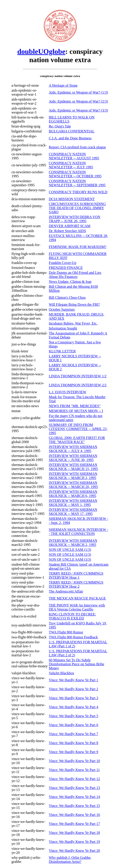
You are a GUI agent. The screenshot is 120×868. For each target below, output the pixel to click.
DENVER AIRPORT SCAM (70, 226)
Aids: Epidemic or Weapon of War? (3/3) (78, 110)
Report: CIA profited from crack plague (77, 147)
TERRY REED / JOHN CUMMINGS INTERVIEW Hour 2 (76, 584)
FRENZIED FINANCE (66, 268)
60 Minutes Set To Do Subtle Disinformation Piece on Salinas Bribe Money (77, 664)
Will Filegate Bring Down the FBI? (74, 304)
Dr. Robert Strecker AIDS (67, 231)
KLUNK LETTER (62, 351)
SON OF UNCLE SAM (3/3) (70, 559)
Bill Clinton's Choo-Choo (67, 298)
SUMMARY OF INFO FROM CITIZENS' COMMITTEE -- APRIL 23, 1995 (78, 429)
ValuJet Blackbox (61, 673)
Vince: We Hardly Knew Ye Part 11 (74, 770)
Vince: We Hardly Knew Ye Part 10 (74, 761)
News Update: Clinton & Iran (70, 282)
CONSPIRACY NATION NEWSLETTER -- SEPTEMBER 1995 (77, 183)
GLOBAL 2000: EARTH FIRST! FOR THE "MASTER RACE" (77, 440)
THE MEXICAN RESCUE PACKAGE (77, 598)
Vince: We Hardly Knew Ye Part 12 (74, 779)
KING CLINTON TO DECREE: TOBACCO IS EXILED (72, 616)
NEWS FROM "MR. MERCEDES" (75, 406)
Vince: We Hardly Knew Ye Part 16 (74, 815)
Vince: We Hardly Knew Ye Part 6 (74, 725)
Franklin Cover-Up (63, 263)
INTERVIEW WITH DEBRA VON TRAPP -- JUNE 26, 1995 (75, 219)
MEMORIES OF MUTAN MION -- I (76, 411)
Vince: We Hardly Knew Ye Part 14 (74, 797)
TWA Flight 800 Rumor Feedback (73, 637)
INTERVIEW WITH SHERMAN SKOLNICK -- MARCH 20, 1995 (73, 485)
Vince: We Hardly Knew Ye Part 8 (74, 743)
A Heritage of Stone (63, 85)
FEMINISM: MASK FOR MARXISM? (78, 247)
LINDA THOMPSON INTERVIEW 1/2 (78, 376)
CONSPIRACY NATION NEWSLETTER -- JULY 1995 (71, 165)
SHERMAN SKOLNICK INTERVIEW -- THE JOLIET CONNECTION (79, 532)
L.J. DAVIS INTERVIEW (68, 392)
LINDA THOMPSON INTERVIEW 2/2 (78, 385)
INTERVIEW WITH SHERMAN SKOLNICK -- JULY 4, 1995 (73, 449)
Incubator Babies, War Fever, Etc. (73, 323)
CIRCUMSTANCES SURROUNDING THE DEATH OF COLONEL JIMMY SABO (77, 208)
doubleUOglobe (41, 51)
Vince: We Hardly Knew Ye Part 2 (74, 689)
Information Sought (63, 328)
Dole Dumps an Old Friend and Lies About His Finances (75, 275)
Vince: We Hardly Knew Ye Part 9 (74, 752)
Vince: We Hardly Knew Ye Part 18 (74, 833)
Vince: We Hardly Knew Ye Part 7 (74, 734)
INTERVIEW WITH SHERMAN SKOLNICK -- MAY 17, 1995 (73, 512)
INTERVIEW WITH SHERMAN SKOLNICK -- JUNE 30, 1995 (73, 458)
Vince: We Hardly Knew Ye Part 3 (74, 698)
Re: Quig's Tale (60, 126)
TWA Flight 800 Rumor (66, 632)
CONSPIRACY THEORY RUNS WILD (78, 192)
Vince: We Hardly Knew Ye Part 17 (74, 824)
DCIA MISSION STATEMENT (72, 199)
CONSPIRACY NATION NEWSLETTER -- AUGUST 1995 (74, 156)
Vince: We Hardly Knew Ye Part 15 (74, 806)
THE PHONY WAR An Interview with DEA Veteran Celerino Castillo (77, 607)
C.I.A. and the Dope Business (70, 138)
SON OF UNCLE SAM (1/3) (70, 550)
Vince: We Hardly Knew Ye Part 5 (74, 716)
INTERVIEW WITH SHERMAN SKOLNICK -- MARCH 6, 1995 (73, 494)
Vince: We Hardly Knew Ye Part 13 (74, 788)
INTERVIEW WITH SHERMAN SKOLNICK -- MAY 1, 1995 (73, 503)
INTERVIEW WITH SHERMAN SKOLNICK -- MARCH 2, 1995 (73, 476)
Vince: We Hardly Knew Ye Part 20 (74, 851)
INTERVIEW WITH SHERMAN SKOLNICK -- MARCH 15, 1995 (73, 467)
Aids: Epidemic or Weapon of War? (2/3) (78, 101)
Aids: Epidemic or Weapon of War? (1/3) (78, 92)
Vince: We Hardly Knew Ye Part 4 (74, 707)
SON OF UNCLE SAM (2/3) (70, 555)
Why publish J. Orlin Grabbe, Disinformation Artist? (70, 860)
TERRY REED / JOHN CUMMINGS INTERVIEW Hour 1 (76, 575)
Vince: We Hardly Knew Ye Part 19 (74, 842)
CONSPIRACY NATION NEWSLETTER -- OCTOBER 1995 (75, 174)
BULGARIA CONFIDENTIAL (72, 131)
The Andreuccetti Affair (66, 591)
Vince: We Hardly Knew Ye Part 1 (74, 680)
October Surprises (62, 309)
